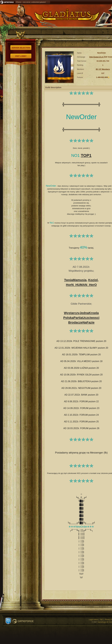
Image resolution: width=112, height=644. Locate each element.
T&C (101, 620)
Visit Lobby (21, 56)
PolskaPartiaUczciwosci (81, 318)
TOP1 (86, 155)
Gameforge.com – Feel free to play (8, 2)
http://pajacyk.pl (96, 57)
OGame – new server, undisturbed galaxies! (31, 2)
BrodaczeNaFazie (81, 322)
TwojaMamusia (75, 280)
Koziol (93, 280)
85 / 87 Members (103, 69)
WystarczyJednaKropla (81, 313)
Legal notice (93, 620)
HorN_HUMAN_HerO (81, 285)
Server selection (21, 48)
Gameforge (23, 621)
